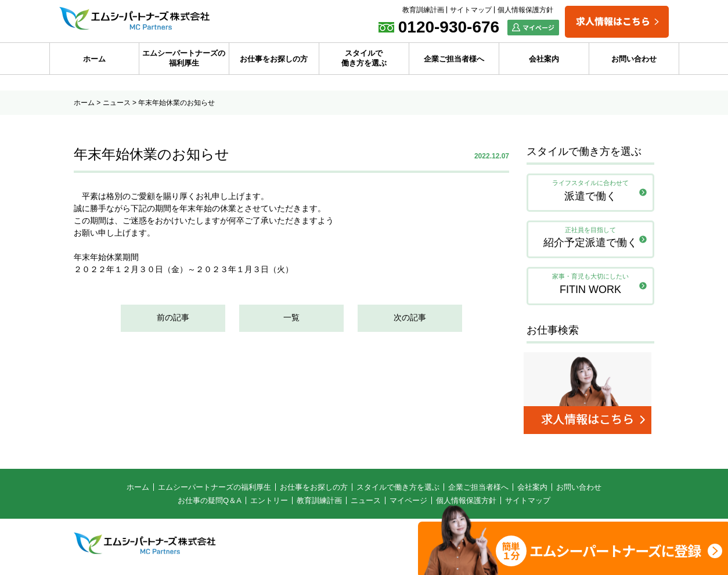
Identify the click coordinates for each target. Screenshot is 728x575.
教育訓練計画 (423, 10)
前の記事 (173, 319)
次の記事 (410, 319)
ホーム (94, 59)
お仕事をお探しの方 (274, 59)
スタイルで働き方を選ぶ (364, 58)
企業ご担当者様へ (454, 59)
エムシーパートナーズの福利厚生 (184, 58)
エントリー (269, 504)
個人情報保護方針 (525, 10)
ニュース (117, 103)
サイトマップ (471, 10)
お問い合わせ (634, 59)
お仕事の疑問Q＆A (210, 504)
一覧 (291, 319)
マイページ (408, 504)
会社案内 (544, 59)
